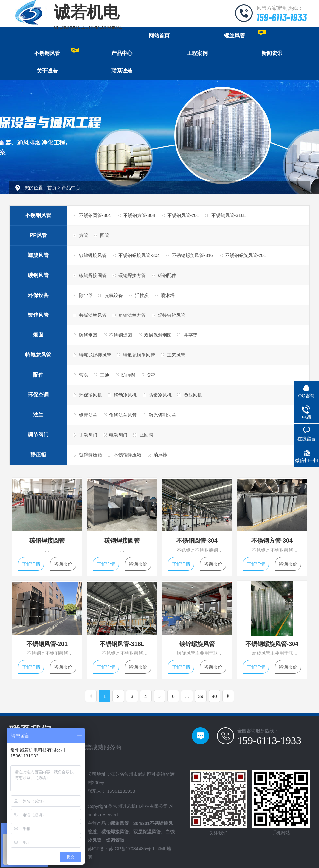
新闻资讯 (272, 53)
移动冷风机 (125, 395)
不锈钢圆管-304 (95, 215)
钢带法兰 (88, 415)
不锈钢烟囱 (121, 335)
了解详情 (31, 564)
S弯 (151, 375)
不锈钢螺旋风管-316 (193, 255)
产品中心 (122, 53)
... (187, 696)
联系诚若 (122, 71)
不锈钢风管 (57, 52)
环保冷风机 (91, 395)
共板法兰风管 (93, 315)
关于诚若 (47, 71)
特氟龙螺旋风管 (139, 355)
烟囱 (38, 335)
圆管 (105, 235)
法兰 (38, 415)
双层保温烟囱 (158, 335)
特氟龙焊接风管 (95, 355)
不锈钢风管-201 (183, 215)
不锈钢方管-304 (139, 215)
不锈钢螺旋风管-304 (139, 255)
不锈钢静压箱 (127, 455)
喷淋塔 (168, 295)
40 (214, 696)
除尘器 (86, 295)
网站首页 (159, 35)
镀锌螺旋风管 (93, 255)
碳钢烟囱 (88, 335)
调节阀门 (38, 435)
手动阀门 (88, 435)
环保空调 (38, 395)
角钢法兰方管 (132, 315)
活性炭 (142, 295)
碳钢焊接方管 (132, 275)
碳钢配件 (167, 275)
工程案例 (197, 53)
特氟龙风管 (38, 355)
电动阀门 (118, 435)
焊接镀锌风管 (172, 315)
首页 (52, 188)
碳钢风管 (38, 275)
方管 (84, 235)
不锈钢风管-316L (229, 215)
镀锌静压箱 (91, 455)
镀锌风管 (38, 315)
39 (201, 696)
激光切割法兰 (162, 415)
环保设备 (38, 295)
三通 (105, 375)
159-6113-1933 (281, 17)
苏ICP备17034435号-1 (132, 849)
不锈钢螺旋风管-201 (246, 255)
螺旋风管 (245, 34)
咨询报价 (63, 564)
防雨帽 (128, 375)
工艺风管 (176, 355)
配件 (38, 375)
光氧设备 (114, 295)
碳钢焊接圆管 (93, 275)
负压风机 (193, 395)
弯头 (84, 375)
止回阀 (146, 435)
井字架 (191, 335)
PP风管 (38, 235)
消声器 (160, 455)
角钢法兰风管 (123, 415)
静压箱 (38, 455)
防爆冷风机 (160, 395)
